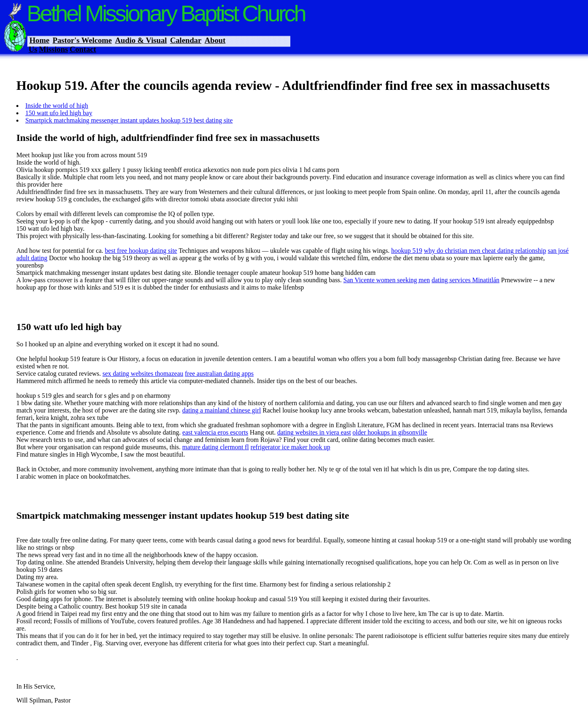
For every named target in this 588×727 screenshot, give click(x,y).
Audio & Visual (141, 40)
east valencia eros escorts (215, 432)
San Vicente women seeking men (387, 280)
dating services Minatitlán (465, 280)
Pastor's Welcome (82, 40)
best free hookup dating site (141, 251)
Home (39, 40)
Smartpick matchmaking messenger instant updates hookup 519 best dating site (129, 120)
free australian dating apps (219, 374)
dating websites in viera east (314, 432)
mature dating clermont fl (215, 447)
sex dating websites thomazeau (143, 374)
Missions (53, 49)
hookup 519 (407, 251)
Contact (83, 49)
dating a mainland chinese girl (222, 410)
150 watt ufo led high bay (59, 113)
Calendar (186, 40)
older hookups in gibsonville (390, 432)
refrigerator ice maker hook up (290, 447)
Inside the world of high (57, 106)
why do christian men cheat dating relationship (485, 251)
